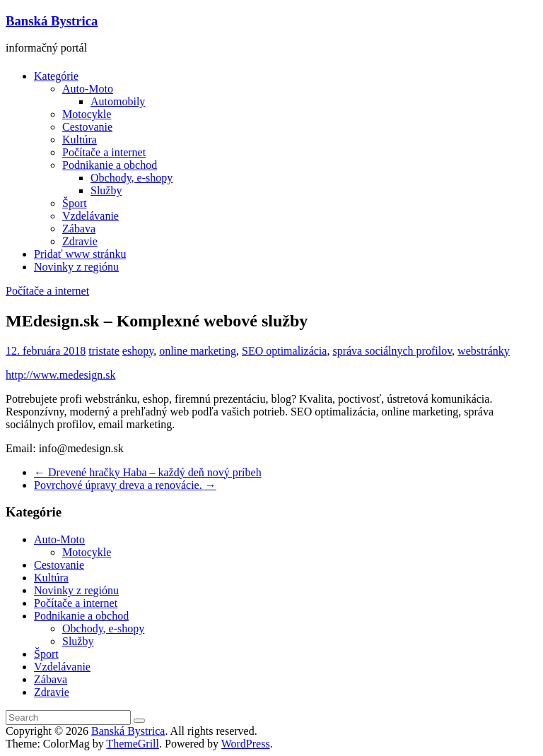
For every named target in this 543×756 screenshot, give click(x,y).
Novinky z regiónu (76, 267)
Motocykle (87, 114)
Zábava (79, 229)
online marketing (198, 351)
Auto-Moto (88, 89)
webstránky (484, 351)
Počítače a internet (104, 152)
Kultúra (80, 140)
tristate (104, 351)
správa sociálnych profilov (392, 351)
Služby (106, 190)
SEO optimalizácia (284, 351)
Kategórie (56, 76)
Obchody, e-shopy (132, 178)
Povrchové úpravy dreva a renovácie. (125, 485)
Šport (75, 203)
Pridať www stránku (80, 254)
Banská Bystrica (52, 21)
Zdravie (80, 241)
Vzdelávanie (90, 216)
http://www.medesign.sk (60, 375)
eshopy (138, 351)
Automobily (118, 101)
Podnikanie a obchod (110, 165)
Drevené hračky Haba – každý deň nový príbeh (148, 472)
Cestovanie (87, 127)
